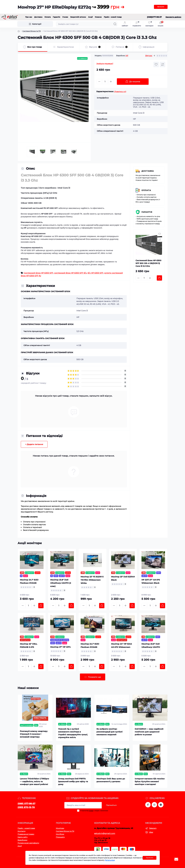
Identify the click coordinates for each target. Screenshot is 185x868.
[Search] (115, 24)
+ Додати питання (34, 444)
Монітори (60, 828)
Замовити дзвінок (173, 17)
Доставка (38, 17)
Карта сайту (23, 837)
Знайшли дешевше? (105, 64)
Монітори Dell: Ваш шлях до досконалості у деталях (111, 780)
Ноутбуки (60, 834)
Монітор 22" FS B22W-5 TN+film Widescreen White (92, 580)
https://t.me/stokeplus (161, 805)
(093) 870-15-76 (26, 807)
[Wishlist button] (156, 65)
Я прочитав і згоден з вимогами (94, 811)
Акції (90, 17)
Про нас (29, 17)
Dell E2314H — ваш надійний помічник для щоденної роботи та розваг (149, 732)
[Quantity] (105, 82)
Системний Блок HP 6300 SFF (38, 273)
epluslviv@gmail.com (105, 833)
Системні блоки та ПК (32, 31)
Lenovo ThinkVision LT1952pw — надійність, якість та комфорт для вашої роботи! (34, 781)
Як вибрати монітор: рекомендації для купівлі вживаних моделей (109, 732)
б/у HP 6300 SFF (95, 273)
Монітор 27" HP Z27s (60, 647)
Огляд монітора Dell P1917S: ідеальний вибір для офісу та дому (73, 781)
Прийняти (150, 858)
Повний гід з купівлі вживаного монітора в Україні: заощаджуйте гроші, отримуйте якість (73, 733)
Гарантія (56, 17)
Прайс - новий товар (113, 17)
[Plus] (111, 82)
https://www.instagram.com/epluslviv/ (154, 805)
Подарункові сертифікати (28, 843)
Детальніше (110, 860)
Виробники (22, 840)
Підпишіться (111, 805)
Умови (65, 17)
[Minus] (99, 82)
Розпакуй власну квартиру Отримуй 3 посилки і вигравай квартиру (34, 734)
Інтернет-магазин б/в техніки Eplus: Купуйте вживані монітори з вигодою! (150, 781)
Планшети (60, 837)
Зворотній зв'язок (78, 17)
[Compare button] (163, 65)
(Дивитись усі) (120, 92)
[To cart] (159, 278)
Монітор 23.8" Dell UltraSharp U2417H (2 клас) (61, 583)
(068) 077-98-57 (26, 804)
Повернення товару (26, 834)
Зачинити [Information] (161, 7)
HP (127, 56)
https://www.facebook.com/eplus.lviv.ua (148, 805)
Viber (151, 832)
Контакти (21, 831)
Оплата (48, 17)
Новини (98, 17)
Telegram (153, 828)
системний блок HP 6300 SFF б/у (70, 273)
